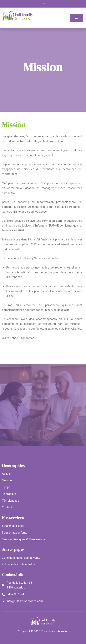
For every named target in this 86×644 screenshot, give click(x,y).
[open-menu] (76, 18)
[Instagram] (44, 4)
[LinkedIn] (50, 4)
